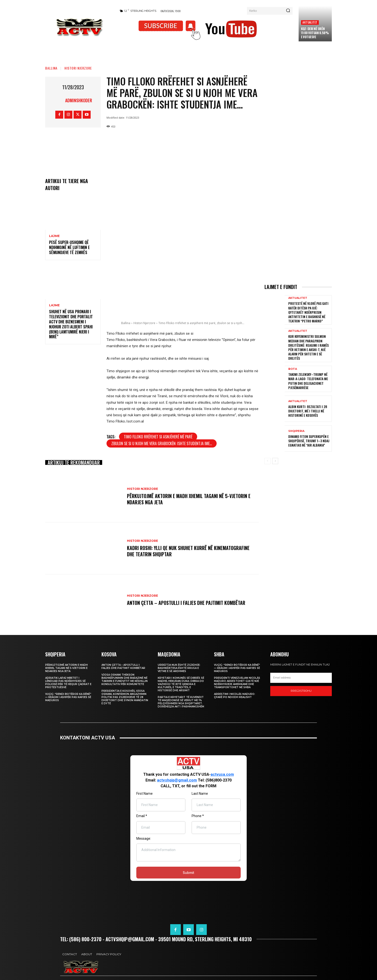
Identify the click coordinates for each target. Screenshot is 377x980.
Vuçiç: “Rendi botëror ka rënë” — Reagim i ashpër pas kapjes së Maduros (68, 697)
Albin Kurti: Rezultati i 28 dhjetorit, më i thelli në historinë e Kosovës (308, 411)
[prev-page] (267, 461)
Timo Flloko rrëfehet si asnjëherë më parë (158, 437)
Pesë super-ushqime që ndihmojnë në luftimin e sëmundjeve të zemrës (69, 247)
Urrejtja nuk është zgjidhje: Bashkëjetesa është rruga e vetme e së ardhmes (179, 668)
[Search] (288, 11)
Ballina (51, 68)
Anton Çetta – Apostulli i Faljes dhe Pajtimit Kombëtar (186, 603)
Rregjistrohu (301, 691)
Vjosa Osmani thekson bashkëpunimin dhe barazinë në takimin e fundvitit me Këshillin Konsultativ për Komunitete (125, 679)
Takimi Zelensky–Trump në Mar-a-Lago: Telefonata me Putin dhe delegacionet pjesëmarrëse (308, 381)
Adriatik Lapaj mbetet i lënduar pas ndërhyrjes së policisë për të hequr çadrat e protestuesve (68, 683)
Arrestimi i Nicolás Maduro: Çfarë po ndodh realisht (235, 696)
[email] (301, 678)
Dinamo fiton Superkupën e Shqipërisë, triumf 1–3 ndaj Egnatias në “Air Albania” (309, 441)
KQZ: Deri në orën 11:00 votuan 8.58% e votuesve (315, 33)
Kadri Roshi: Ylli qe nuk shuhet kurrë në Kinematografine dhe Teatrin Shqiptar (188, 551)
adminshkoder (79, 100)
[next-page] (275, 461)
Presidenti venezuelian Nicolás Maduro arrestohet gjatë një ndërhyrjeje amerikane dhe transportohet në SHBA (237, 683)
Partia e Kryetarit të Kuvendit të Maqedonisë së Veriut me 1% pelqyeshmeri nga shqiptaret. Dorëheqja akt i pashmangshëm (181, 702)
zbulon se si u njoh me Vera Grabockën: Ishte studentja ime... (162, 443)
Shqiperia (296, 431)
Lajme (54, 236)
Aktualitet (310, 22)
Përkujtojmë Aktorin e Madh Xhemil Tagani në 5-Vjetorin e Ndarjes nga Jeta (189, 499)
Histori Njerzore (78, 68)
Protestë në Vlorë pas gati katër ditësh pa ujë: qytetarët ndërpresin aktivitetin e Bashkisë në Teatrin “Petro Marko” (308, 312)
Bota (293, 369)
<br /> (188, 822)
